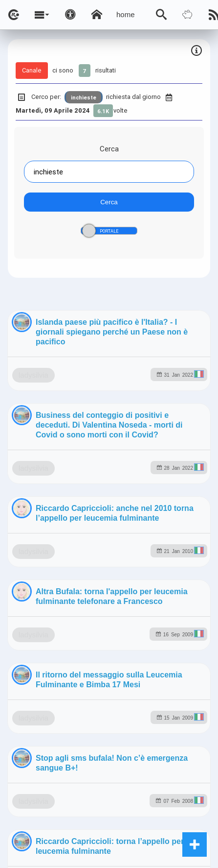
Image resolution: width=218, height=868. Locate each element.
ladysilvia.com (119, 712)
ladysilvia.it (176, 712)
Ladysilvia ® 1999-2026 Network (135, 803)
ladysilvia (81, 438)
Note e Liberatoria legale (132, 832)
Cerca (109, 149)
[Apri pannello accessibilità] (70, 15)
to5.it (194, 755)
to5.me (161, 755)
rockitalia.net (115, 755)
